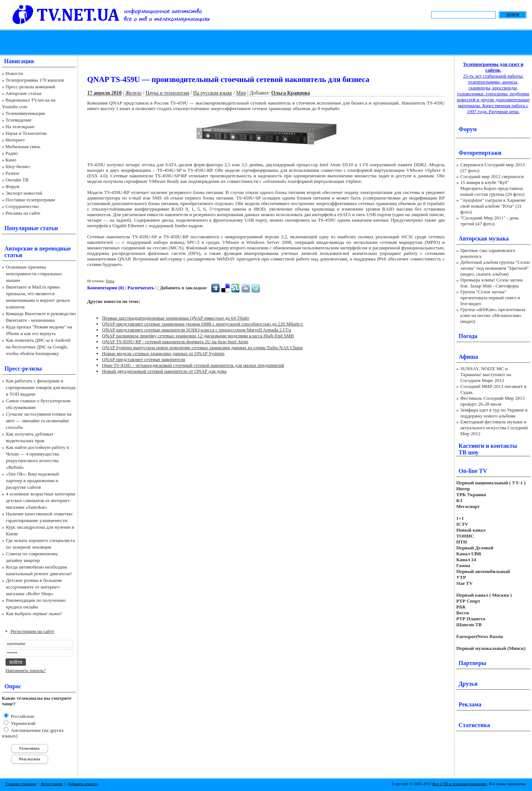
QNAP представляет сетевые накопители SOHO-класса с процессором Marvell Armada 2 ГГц (197, 330)
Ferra (110, 281)
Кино (11, 160)
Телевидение (19, 120)
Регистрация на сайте (33, 631)
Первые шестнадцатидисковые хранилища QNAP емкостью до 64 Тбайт (176, 318)
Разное (13, 173)
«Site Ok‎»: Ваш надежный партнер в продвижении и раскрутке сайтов (33, 480)
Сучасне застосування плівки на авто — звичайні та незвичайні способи (39, 421)
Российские (22, 716)
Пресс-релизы (23, 369)
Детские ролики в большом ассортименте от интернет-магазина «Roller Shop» (34, 587)
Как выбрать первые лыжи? (34, 613)
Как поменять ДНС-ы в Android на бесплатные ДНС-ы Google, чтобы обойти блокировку (38, 347)
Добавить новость (83, 784)
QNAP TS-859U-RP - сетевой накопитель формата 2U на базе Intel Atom (175, 342)
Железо (133, 93)
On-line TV (473, 471)
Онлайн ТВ (17, 180)
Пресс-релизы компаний (30, 87)
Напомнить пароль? (26, 670)
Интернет (15, 140)
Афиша (468, 357)
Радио (12, 153)
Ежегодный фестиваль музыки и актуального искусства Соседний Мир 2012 (494, 428)
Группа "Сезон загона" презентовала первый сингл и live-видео (490, 298)
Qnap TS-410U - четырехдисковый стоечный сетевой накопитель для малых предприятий (193, 365)
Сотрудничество (22, 206)
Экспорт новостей (24, 193)
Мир (241, 93)
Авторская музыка (484, 238)
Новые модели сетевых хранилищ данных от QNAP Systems (163, 353)
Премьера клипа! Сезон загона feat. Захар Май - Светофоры (492, 283)
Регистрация (52, 784)
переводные (55, 248)
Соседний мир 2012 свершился (492, 176)
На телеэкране (20, 127)
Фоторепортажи (480, 153)
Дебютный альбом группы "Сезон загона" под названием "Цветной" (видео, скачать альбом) (495, 268)
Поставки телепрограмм (30, 200)
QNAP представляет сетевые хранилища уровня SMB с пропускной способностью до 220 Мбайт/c (203, 324)
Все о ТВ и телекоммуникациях (459, 784)
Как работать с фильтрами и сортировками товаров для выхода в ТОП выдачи (41, 387)
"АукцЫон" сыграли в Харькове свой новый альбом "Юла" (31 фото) (493, 206)
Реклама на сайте (23, 213)
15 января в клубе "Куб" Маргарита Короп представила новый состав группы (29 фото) (492, 188)
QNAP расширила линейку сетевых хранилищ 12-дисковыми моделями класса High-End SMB (198, 336)
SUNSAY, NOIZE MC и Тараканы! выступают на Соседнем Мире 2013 (486, 374)
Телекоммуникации (25, 113)
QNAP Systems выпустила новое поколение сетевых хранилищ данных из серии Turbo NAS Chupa (202, 347)
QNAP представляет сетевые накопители (144, 359)
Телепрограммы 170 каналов (35, 80)
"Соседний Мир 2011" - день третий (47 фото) (490, 221)
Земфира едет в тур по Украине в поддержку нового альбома (494, 413)
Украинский (23, 723)
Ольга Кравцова (291, 93)
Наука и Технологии (26, 133)
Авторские (19, 248)
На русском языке (213, 93)
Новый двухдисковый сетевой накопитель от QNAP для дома (164, 371)
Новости (14, 73)
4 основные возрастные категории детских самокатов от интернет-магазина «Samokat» (41, 500)
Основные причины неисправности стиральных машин (34, 274)
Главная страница (21, 784)
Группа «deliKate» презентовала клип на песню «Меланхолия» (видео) (493, 315)
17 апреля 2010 (104, 93)
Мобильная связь (23, 146)
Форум (13, 186)
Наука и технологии (167, 93)
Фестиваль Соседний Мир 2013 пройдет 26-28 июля (492, 401)
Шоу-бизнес (18, 166)
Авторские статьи (23, 93)
